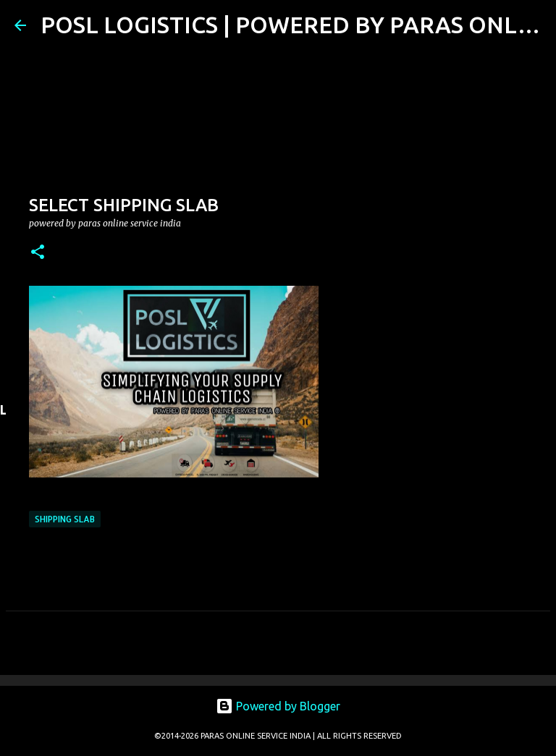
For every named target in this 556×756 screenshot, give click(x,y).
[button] (38, 253)
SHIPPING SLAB (65, 519)
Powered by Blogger (278, 706)
